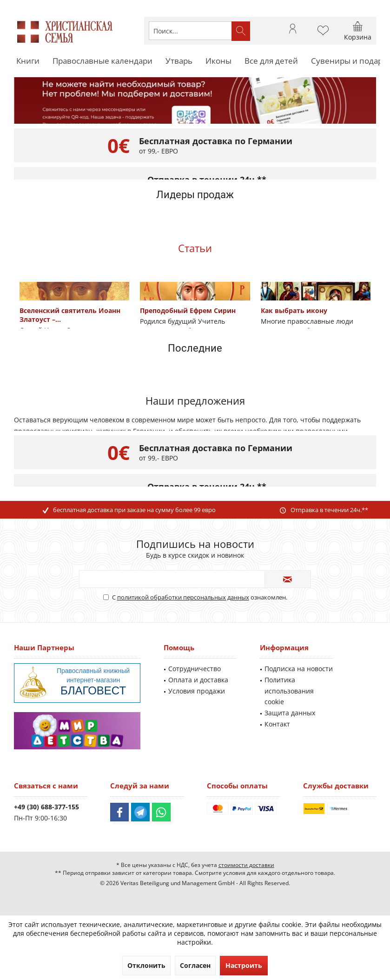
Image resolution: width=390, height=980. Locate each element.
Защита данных (290, 713)
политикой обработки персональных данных (183, 597)
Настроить (244, 965)
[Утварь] (179, 61)
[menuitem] (358, 31)
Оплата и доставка (198, 680)
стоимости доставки (246, 865)
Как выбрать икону (294, 310)
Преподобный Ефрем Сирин (188, 310)
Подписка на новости (299, 669)
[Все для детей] (271, 61)
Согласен (195, 965)
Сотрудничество (195, 669)
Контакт (277, 724)
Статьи (195, 248)
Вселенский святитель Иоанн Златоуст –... (70, 315)
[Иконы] (218, 61)
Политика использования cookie (289, 691)
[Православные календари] (102, 61)
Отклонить (146, 965)
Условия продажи (197, 691)
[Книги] (28, 61)
